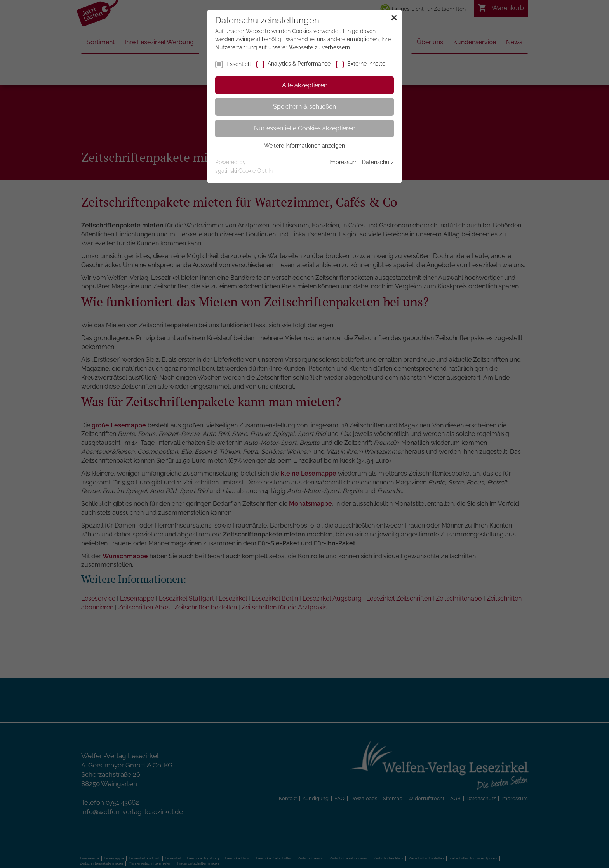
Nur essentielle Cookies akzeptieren (305, 128)
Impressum (344, 162)
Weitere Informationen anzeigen (304, 146)
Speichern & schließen (304, 107)
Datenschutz (378, 162)
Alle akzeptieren (305, 85)
